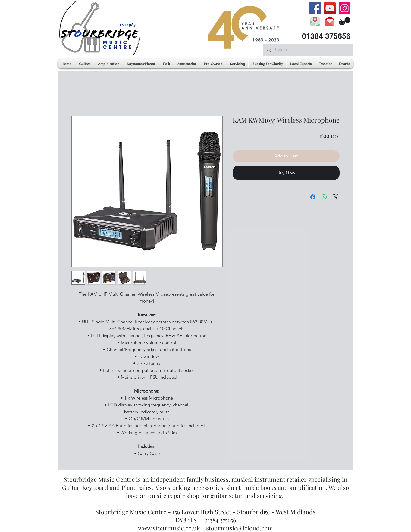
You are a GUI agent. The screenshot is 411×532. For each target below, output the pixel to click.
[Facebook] (315, 8)
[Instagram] (345, 8)
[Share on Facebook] (313, 197)
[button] (345, 21)
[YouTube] (330, 8)
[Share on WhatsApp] (324, 197)
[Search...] (307, 50)
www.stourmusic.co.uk (169, 528)
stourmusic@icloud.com (240, 528)
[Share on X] (336, 197)
